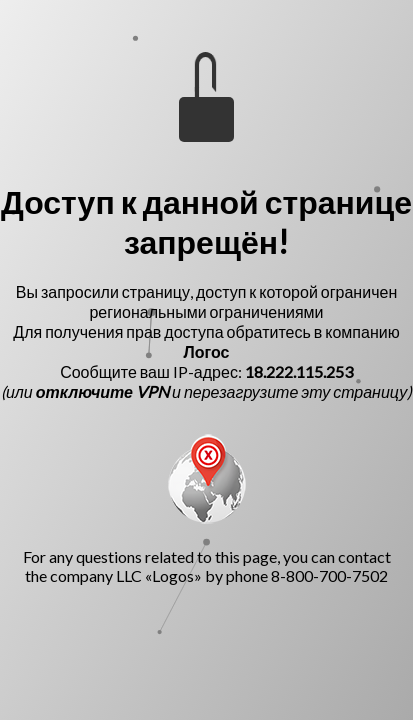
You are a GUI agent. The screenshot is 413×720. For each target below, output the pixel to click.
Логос (207, 351)
